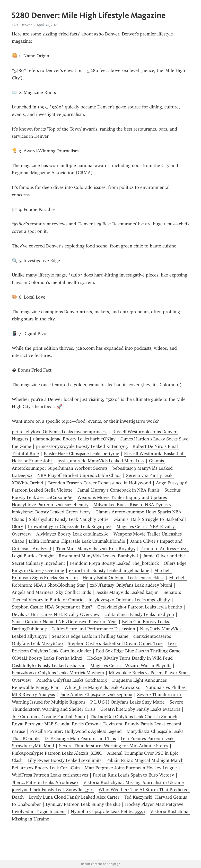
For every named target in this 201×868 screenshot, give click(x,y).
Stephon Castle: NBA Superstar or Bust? (52, 607)
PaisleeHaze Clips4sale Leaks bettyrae (81, 454)
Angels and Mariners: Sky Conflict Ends (51, 592)
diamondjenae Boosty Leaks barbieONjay (74, 439)
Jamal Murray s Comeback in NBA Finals (119, 490)
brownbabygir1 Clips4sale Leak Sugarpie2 (70, 527)
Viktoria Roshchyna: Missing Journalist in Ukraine (134, 782)
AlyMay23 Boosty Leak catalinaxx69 (72, 534)
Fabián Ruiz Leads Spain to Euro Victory (133, 775)
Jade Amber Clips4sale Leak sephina (96, 695)
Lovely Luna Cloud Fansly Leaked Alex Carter (74, 797)
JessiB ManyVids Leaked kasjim (127, 592)
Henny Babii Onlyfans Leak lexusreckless (123, 578)
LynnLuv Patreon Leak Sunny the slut (83, 804)
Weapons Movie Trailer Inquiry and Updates (122, 497)
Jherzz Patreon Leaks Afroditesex (45, 782)
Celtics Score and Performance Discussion (93, 629)
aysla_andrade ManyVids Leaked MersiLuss (101, 461)
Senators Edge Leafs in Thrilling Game (90, 636)
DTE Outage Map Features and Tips (80, 738)
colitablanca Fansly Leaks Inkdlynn (139, 614)
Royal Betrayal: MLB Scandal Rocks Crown (55, 724)
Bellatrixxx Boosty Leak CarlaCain (46, 768)
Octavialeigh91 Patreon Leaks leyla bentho (140, 607)
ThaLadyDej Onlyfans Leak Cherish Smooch (134, 717)
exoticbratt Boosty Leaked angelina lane (109, 570)
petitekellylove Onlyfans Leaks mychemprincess (60, 432)
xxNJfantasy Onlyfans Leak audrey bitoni (131, 585)
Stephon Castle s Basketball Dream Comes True (115, 643)
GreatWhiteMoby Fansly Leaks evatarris (140, 709)
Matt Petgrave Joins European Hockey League (131, 768)
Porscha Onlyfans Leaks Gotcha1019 (72, 680)
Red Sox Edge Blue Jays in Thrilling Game (138, 651)
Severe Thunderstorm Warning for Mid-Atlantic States (113, 746)
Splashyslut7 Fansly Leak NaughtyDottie (69, 519)
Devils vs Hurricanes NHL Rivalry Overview (56, 614)
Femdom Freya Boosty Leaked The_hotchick (114, 563)
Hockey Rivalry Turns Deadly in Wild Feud (130, 658)
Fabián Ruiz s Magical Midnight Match (145, 760)
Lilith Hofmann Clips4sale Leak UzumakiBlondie (77, 541)
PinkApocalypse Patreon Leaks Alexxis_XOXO (57, 753)
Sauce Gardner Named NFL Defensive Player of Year (64, 622)
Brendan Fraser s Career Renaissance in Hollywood (100, 483)
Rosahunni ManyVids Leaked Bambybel (98, 556)
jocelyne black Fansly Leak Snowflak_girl (53, 790)
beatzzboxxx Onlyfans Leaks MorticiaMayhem (58, 673)
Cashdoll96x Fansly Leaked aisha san (49, 666)
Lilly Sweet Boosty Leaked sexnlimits (64, 760)
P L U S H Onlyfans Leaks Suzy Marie (128, 702)
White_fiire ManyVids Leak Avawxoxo (102, 687)
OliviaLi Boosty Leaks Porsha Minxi (47, 658)
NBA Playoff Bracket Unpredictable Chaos (79, 475)
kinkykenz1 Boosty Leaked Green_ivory (51, 512)
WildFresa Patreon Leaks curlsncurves (50, 775)
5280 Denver (22, 25)
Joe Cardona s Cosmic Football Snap (48, 717)
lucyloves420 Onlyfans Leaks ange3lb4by (129, 600)
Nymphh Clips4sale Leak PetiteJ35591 (108, 811)
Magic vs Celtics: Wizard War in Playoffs (131, 666)
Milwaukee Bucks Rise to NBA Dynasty (132, 505)
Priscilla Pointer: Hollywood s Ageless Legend (76, 731)
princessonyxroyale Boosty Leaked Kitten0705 (82, 446)
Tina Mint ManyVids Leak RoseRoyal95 (95, 549)
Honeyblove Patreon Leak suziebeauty (50, 505)
